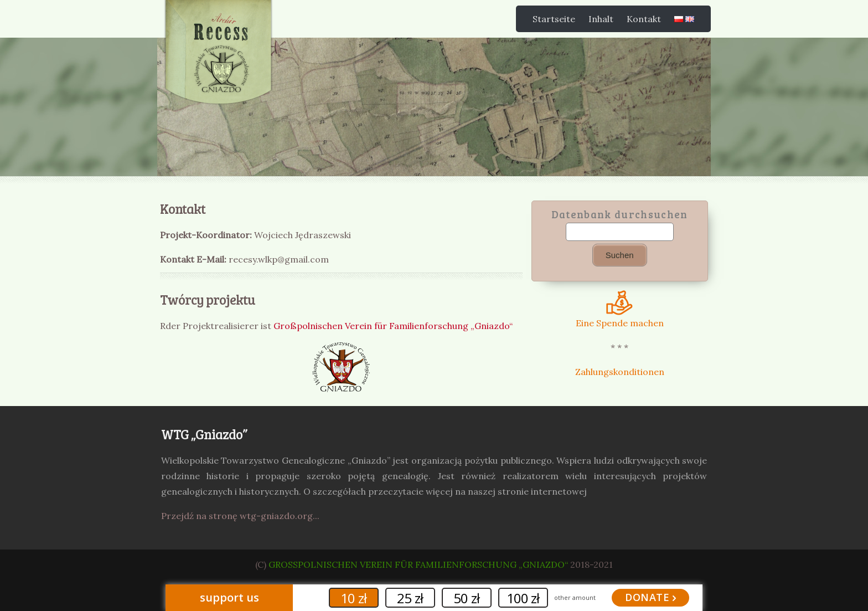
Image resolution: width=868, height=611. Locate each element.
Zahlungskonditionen (620, 372)
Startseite (554, 19)
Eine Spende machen (620, 317)
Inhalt (601, 19)
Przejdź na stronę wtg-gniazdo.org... (240, 516)
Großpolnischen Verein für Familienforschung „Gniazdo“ (393, 326)
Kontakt (644, 19)
